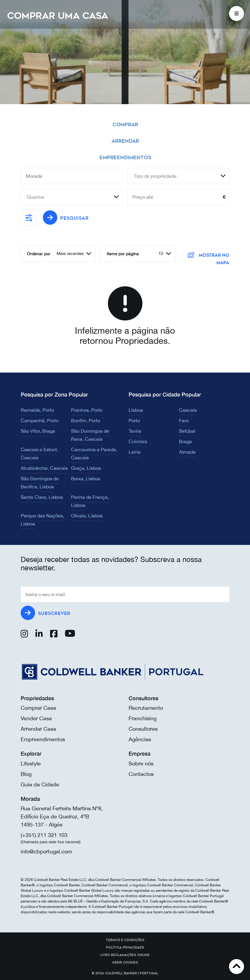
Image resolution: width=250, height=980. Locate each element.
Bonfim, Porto (86, 420)
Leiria (135, 452)
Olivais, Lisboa (87, 516)
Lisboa (136, 410)
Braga (185, 441)
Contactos (141, 774)
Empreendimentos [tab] (125, 158)
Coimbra (138, 441)
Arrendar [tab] (125, 141)
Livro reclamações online (125, 955)
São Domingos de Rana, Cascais (90, 435)
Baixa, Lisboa (86, 478)
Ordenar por (39, 254)
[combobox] (178, 176)
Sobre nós (141, 764)
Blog (26, 774)
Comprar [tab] (125, 125)
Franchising (143, 718)
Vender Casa (36, 718)
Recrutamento (146, 708)
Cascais (188, 410)
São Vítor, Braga (38, 431)
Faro (184, 420)
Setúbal (187, 431)
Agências (140, 739)
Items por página (123, 254)
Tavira (135, 431)
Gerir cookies (125, 963)
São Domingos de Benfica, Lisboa (40, 483)
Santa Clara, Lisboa (42, 497)
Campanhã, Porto (40, 420)
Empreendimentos (43, 739)
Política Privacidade (125, 948)
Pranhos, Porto (87, 410)
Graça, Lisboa (86, 468)
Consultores (143, 729)
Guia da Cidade (40, 784)
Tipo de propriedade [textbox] (155, 176)
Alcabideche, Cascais (44, 468)
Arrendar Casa (38, 729)
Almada (187, 452)
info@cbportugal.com (46, 851)
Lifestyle (31, 764)
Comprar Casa (38, 708)
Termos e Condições (125, 940)
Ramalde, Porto (37, 410)
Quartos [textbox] (36, 197)
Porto (134, 420)
